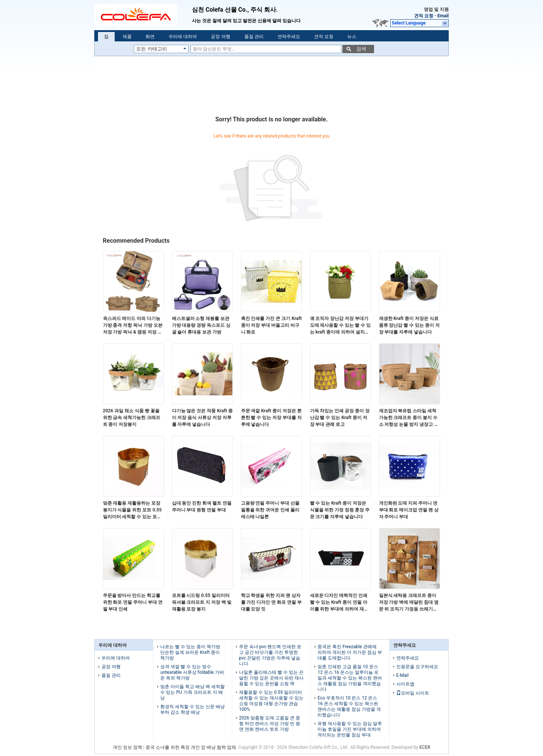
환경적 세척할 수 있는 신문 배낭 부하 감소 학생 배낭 (193, 709)
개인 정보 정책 (127, 747)
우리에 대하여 (183, 37)
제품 (127, 37)
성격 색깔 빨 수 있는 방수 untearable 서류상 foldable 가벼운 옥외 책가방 (192, 672)
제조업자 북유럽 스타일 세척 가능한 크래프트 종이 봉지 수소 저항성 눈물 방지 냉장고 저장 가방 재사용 (409, 418)
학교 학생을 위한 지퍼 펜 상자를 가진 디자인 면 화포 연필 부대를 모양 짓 (271, 602)
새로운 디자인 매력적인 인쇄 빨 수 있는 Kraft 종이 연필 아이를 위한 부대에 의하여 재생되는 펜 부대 (339, 603)
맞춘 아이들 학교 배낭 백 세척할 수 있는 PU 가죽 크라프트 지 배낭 (193, 692)
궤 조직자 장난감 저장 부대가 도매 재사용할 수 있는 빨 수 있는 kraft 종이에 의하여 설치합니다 (341, 326)
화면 (150, 37)
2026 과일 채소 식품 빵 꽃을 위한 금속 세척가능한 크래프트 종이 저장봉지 (132, 418)
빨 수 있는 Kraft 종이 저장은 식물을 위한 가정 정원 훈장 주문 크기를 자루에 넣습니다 (340, 510)
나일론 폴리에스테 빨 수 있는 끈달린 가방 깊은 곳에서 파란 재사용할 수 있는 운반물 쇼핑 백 (271, 678)
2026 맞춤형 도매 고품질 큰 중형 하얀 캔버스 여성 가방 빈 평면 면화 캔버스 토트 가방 (270, 724)
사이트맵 (405, 684)
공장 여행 (220, 37)
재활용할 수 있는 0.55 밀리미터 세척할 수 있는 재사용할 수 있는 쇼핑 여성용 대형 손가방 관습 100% (271, 701)
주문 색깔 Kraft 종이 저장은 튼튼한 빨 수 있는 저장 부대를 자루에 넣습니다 (271, 418)
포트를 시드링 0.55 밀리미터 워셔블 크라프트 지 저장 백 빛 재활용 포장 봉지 (202, 602)
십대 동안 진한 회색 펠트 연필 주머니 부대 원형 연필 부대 (202, 507)
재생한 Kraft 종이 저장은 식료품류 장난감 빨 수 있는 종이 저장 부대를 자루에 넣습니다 (410, 325)
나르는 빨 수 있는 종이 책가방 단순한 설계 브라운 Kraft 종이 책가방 (190, 652)
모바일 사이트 (413, 693)
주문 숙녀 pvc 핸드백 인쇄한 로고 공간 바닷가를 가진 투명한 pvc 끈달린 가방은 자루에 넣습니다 (270, 655)
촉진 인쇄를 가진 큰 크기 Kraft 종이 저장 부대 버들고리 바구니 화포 (271, 325)
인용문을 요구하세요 (417, 667)
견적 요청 (424, 16)
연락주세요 (289, 37)
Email (443, 16)
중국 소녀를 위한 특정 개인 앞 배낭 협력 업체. (192, 747)
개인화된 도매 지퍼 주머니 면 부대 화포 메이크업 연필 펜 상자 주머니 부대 (409, 510)
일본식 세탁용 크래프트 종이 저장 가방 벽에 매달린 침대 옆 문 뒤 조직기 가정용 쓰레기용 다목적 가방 (409, 603)
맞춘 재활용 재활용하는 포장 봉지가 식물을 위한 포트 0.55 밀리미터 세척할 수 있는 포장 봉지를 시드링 (132, 510)
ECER (425, 747)
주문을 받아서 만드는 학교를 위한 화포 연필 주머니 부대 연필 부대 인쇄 (133, 602)
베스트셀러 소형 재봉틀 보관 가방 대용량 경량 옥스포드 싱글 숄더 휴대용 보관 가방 (201, 325)
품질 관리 (254, 37)
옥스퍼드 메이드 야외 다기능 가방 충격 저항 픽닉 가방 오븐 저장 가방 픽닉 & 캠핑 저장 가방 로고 (133, 326)
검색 (361, 49)
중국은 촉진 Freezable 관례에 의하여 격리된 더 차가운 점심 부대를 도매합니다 (350, 652)
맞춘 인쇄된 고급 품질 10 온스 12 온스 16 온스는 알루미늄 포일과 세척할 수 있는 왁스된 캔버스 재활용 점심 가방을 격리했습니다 (350, 678)
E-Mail (403, 675)
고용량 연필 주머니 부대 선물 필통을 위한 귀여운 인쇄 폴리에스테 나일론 (270, 510)
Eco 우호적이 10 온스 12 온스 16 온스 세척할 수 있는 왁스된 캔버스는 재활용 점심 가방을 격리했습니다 (349, 706)
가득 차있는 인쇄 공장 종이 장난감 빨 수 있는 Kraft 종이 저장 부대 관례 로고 (340, 418)
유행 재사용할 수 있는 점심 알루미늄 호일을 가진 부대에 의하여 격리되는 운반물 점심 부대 (350, 729)
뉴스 (352, 37)
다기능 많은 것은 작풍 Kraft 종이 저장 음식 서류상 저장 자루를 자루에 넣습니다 (202, 418)
